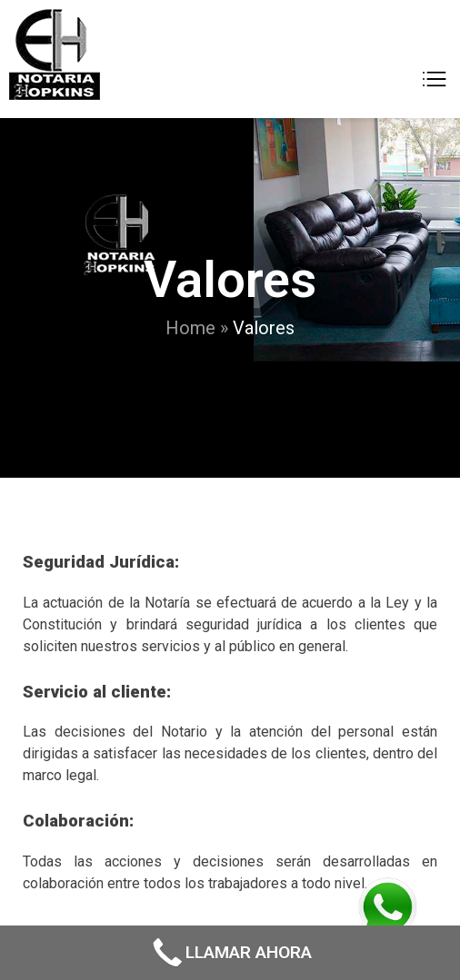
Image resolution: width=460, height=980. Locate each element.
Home (190, 328)
